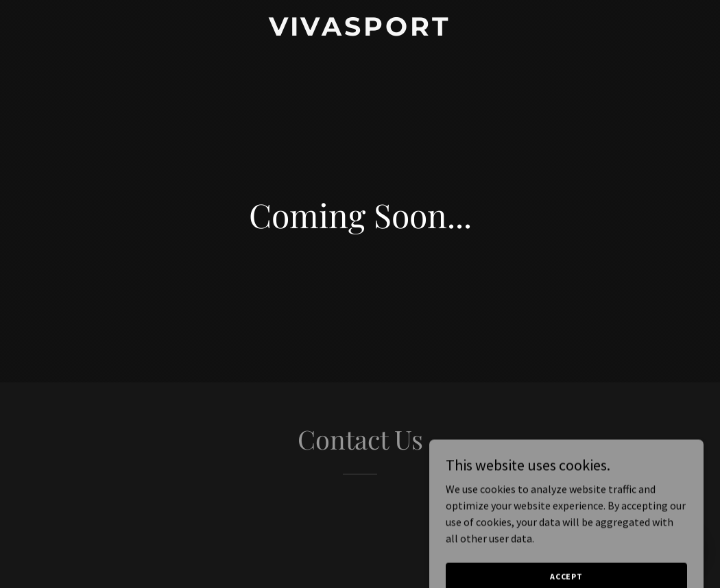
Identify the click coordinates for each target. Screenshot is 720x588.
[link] (360, 32)
